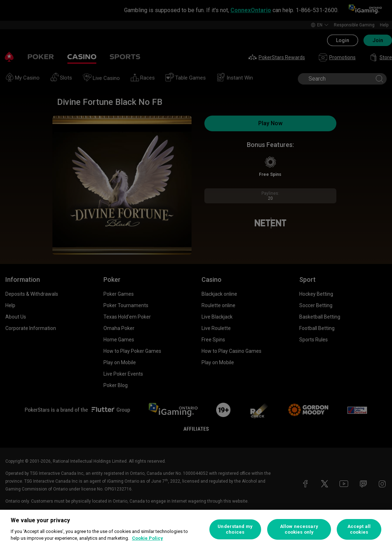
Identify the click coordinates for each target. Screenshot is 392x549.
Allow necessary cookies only (299, 529)
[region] (196, 529)
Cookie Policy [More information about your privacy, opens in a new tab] (147, 538)
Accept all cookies (359, 529)
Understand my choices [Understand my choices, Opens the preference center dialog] (235, 529)
